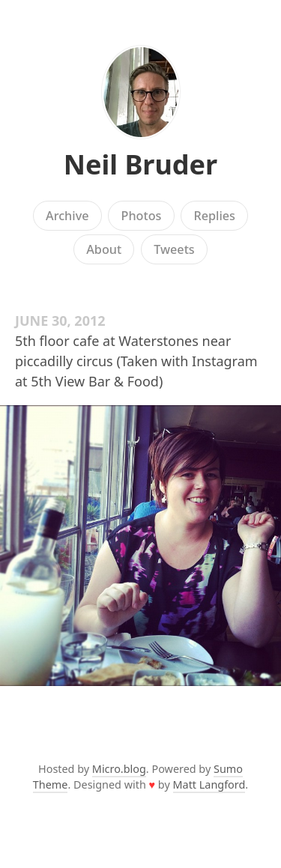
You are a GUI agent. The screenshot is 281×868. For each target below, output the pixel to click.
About (104, 249)
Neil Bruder (140, 164)
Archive (67, 216)
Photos (142, 216)
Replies (214, 216)
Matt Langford (209, 784)
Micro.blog (119, 769)
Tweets (174, 249)
